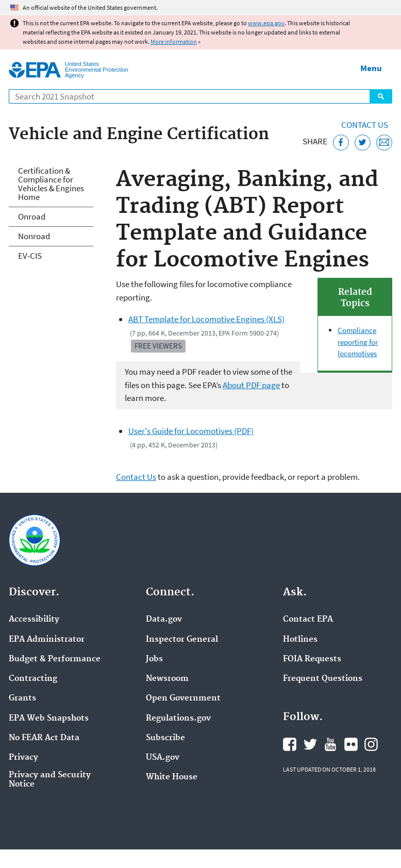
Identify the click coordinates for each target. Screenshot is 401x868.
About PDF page (251, 385)
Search (381, 96)
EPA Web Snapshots (49, 719)
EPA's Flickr (351, 744)
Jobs (154, 659)
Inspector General (182, 640)
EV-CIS (30, 256)
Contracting (33, 679)
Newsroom (167, 679)
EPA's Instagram (371, 744)
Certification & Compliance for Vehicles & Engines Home (51, 184)
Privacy (23, 758)
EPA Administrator (47, 640)
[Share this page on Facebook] (341, 143)
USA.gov (163, 758)
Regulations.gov (178, 719)
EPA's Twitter (310, 744)
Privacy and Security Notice (50, 780)
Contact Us (365, 125)
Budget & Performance (55, 659)
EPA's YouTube (330, 744)
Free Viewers (158, 346)
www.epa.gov (266, 23)
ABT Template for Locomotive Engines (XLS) (206, 319)
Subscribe (165, 738)
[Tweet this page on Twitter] (363, 143)
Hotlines (300, 640)
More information (174, 41)
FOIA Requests (312, 659)
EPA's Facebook (290, 744)
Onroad (32, 216)
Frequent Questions (323, 679)
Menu (371, 68)
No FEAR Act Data (44, 738)
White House (172, 777)
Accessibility (34, 620)
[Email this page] (384, 143)
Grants (22, 698)
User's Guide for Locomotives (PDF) (191, 431)
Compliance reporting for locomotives (358, 342)
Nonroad (34, 236)
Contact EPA (308, 620)
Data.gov (164, 620)
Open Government (183, 698)
